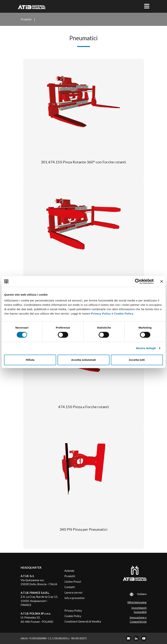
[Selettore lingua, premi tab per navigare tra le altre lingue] (133, 594)
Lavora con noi (73, 592)
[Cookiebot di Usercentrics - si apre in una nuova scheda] (138, 281)
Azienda (69, 571)
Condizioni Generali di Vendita (83, 621)
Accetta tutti (137, 360)
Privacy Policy (101, 314)
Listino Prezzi (73, 582)
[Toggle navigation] (147, 6)
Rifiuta (30, 360)
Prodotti (70, 576)
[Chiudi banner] (162, 281)
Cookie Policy (124, 314)
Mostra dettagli (146, 348)
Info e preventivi (74, 598)
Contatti (70, 587)
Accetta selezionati (83, 360)
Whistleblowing (137, 602)
